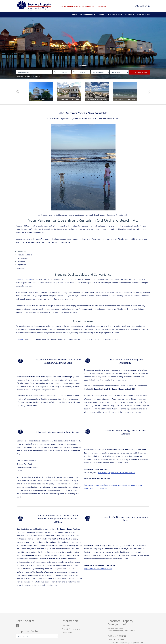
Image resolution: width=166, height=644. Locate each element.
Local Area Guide (114, 14)
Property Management (71, 629)
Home (74, 14)
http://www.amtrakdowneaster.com (98, 569)
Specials (101, 14)
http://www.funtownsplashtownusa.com (100, 485)
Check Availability (140, 72)
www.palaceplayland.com (108, 473)
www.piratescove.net (127, 473)
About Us (129, 14)
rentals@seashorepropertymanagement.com (126, 643)
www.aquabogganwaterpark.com (129, 485)
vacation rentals (26, 279)
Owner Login (67, 632)
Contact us (20, 339)
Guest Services (144, 14)
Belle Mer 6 (41, 99)
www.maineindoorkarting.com (96, 488)
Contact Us (66, 626)
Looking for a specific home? (28, 76)
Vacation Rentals (87, 14)
